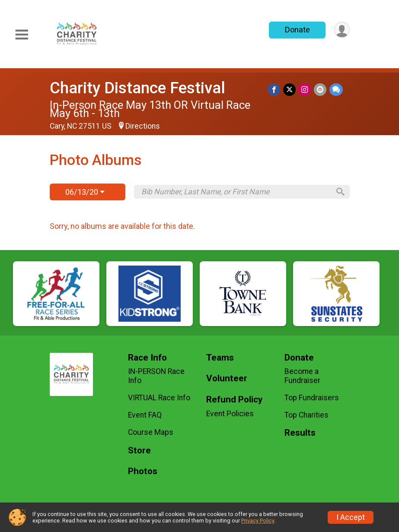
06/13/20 (85, 192)
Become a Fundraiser (302, 376)
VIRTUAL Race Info (159, 398)
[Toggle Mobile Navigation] (22, 35)
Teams (220, 358)
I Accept (351, 517)
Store (139, 451)
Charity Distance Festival (137, 88)
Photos (143, 471)
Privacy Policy (258, 521)
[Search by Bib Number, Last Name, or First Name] (236, 192)
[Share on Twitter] (290, 90)
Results (300, 433)
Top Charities (306, 415)
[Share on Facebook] (275, 90)
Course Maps (151, 432)
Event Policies (230, 414)
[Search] (339, 192)
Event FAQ (145, 415)
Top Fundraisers (312, 398)
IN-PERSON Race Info (156, 376)
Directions (143, 126)
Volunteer (227, 378)
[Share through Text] (336, 90)
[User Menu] (342, 30)
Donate (297, 30)
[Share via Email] (321, 90)
